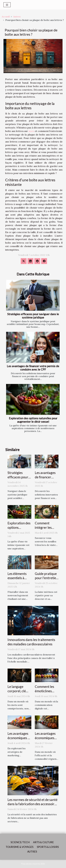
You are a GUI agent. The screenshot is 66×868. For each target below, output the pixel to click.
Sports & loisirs (48, 847)
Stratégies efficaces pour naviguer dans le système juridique (33, 316)
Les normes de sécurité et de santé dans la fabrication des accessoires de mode (33, 804)
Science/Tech (20, 842)
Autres (17, 17)
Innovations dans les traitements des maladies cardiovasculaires (31, 642)
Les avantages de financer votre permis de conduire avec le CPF (33, 368)
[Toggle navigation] (7, 5)
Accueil (6, 17)
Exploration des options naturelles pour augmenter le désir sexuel (33, 420)
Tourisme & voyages (20, 847)
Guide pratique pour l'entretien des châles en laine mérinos (46, 580)
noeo (31, 131)
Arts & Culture (43, 842)
